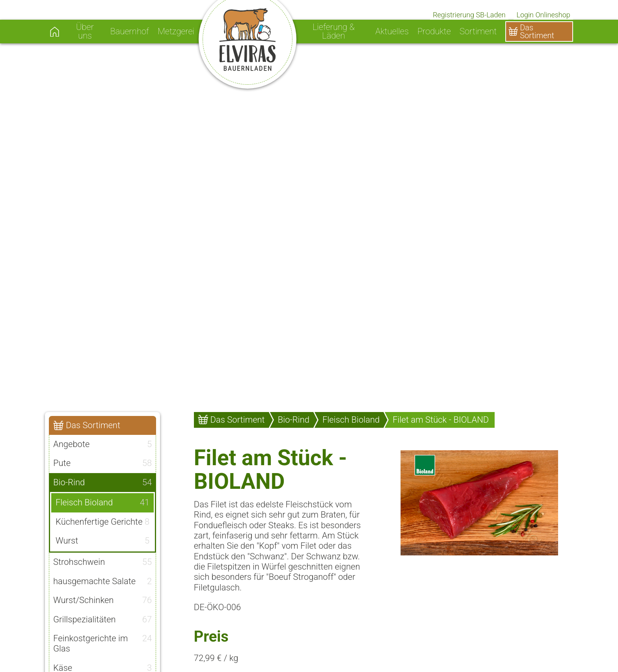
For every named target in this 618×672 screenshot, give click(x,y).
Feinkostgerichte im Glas (102, 643)
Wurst (102, 541)
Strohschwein (102, 562)
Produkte (434, 32)
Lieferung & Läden (334, 32)
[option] (309, 202)
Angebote (102, 444)
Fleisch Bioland (102, 503)
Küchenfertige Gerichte (102, 522)
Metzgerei (176, 32)
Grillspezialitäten (102, 620)
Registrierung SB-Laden (469, 15)
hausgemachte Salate (102, 581)
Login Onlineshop (544, 15)
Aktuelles (392, 32)
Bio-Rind (102, 483)
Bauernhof (129, 32)
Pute (102, 463)
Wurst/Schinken (102, 600)
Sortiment (478, 32)
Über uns (85, 32)
